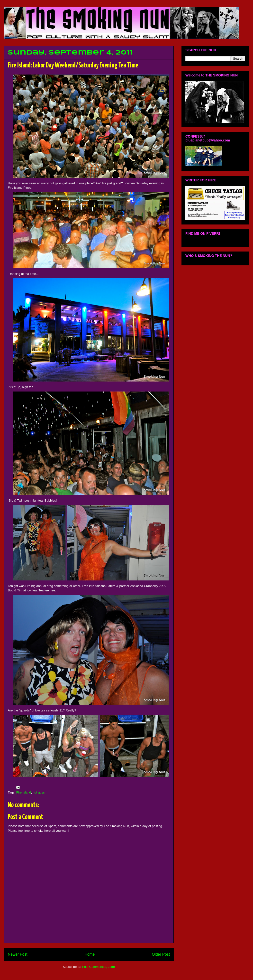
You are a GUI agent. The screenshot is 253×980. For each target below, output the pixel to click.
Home (90, 954)
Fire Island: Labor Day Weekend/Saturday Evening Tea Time (73, 65)
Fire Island (24, 792)
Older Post (161, 954)
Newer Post (18, 954)
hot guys (39, 792)
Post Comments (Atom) (98, 967)
